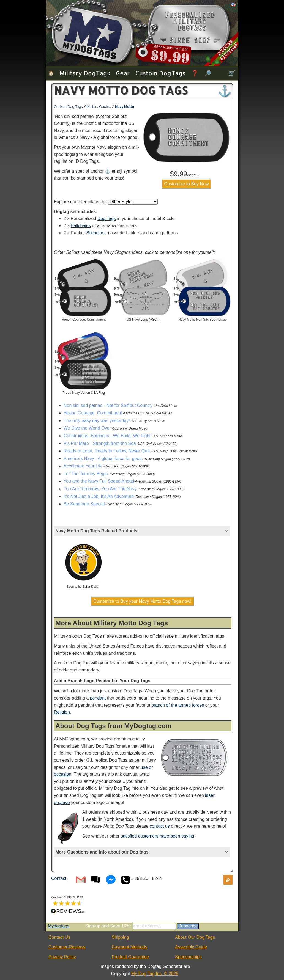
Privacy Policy (62, 957)
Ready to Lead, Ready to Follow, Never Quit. (107, 451)
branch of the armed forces (178, 705)
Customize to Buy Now (187, 184)
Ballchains (81, 226)
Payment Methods (129, 947)
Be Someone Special (84, 504)
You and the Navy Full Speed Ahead (99, 481)
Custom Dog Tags (160, 73)
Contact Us (59, 937)
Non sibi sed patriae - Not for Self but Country (108, 405)
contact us (160, 826)
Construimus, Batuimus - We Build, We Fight (107, 436)
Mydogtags (59, 926)
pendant (98, 698)
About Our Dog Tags (195, 937)
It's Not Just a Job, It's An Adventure (99, 496)
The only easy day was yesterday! (97, 421)
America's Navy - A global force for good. (103, 459)
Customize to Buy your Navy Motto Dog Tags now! (142, 601)
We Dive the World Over (87, 428)
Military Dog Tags (85, 73)
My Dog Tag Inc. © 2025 (155, 974)
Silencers (95, 233)
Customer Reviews (67, 947)
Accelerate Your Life (83, 466)
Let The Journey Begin (86, 474)
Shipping (120, 937)
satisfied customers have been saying (158, 836)
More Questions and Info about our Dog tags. (103, 852)
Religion (62, 712)
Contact (59, 878)
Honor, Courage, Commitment (93, 413)
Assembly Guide (191, 947)
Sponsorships (188, 957)
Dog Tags (107, 218)
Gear (123, 73)
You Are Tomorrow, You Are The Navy (100, 489)
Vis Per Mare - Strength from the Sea (100, 443)
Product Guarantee (130, 957)
